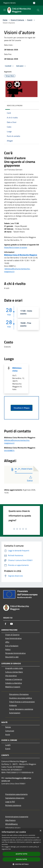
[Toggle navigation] (5, 10)
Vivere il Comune (18, 20)
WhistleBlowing (11, 824)
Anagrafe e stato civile (14, 668)
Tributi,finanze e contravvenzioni (22, 702)
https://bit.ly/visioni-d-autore (16, 247)
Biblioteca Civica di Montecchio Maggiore (21, 255)
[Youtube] (11, 624)
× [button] (40, 831)
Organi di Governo (12, 635)
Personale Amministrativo (15, 653)
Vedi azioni (21, 66)
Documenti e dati (12, 657)
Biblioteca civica (17, 369)
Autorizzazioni (15, 713)
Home (5, 20)
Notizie (8, 727)
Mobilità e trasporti (13, 687)
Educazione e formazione (19, 694)
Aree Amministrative (13, 638)
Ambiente (13, 705)
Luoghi (8, 745)
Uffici (7, 642)
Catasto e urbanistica (14, 683)
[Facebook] (6, 624)
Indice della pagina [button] (15, 105)
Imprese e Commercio (14, 679)
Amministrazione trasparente (17, 817)
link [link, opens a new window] (9, 849)
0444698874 (9, 450)
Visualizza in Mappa (22, 408)
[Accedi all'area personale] (34, 3)
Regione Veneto (10, 3)
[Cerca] (38, 10)
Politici (8, 649)
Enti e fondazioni (12, 646)
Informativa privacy (13, 828)
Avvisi (8, 734)
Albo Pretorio (10, 820)
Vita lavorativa (11, 676)
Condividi (10, 66)
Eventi (30, 20)
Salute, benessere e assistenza (21, 709)
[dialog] (21, 848)
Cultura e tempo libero (14, 672)
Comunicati (10, 731)
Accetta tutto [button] (21, 854)
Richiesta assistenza (13, 805)
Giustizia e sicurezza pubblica (21, 698)
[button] (22, 864)
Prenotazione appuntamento (16, 794)
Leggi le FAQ (10, 802)
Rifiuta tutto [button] (21, 859)
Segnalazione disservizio (15, 798)
